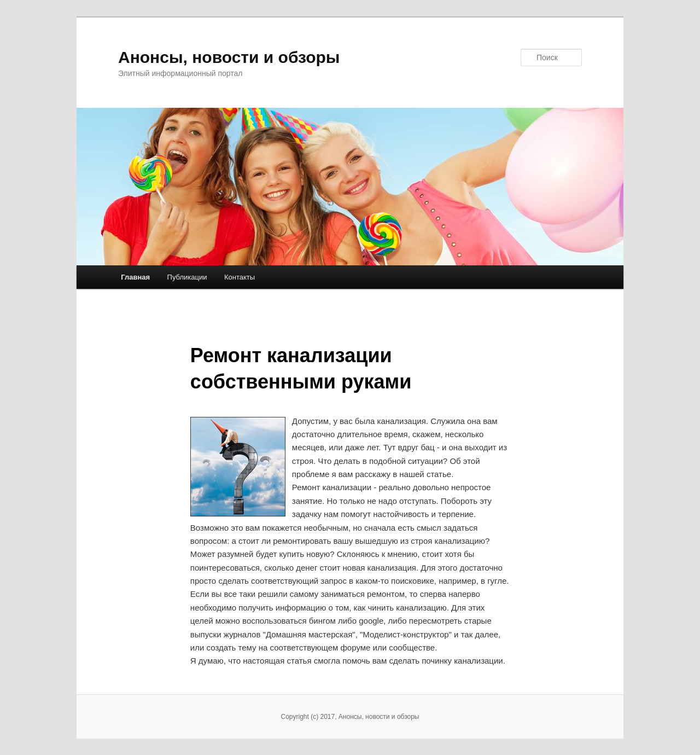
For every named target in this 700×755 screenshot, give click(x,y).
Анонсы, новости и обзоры (229, 57)
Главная (135, 277)
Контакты (240, 277)
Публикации (187, 277)
